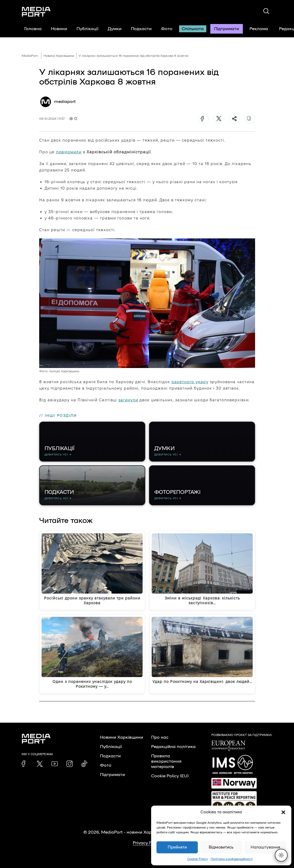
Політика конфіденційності (232, 859)
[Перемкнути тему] (281, 855)
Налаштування (265, 847)
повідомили (69, 152)
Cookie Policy (198, 859)
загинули (128, 400)
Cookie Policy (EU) (170, 776)
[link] (25, 764)
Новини (59, 29)
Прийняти (177, 847)
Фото (167, 29)
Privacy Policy (147, 843)
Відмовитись (221, 847)
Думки (115, 29)
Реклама (259, 29)
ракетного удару (190, 382)
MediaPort (30, 56)
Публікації (87, 29)
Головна (33, 29)
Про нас (160, 737)
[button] (283, 812)
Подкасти (141, 29)
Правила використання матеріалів (166, 761)
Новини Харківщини (59, 56)
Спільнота (193, 29)
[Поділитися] (234, 119)
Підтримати (227, 29)
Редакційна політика (173, 747)
